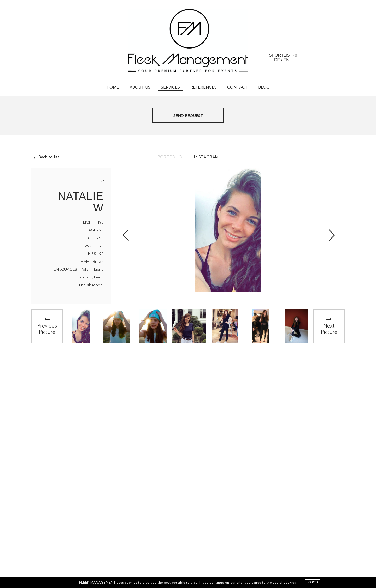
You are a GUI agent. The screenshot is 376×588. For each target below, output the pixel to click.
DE (277, 60)
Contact (237, 88)
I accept (313, 582)
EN (286, 60)
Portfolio (170, 157)
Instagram (206, 157)
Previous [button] (126, 235)
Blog (264, 88)
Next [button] (331, 235)
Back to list (47, 157)
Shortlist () (284, 55)
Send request (188, 116)
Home (113, 88)
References (204, 88)
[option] (81, 326)
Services (170, 88)
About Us (140, 88)
